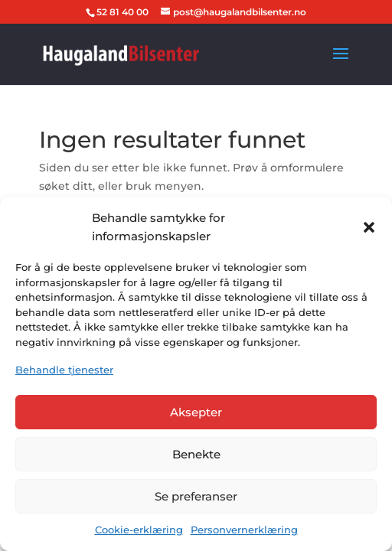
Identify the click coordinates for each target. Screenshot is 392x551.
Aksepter (196, 412)
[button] (369, 227)
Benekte (196, 454)
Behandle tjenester (64, 370)
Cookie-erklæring (139, 530)
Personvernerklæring (244, 530)
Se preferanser (196, 496)
